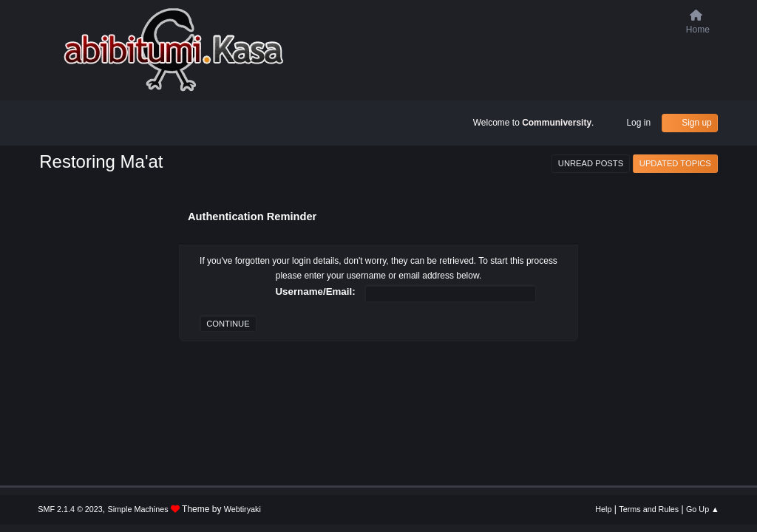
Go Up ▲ (703, 509)
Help (603, 509)
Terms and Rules (649, 509)
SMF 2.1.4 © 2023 (70, 509)
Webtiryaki (242, 509)
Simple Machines (138, 509)
